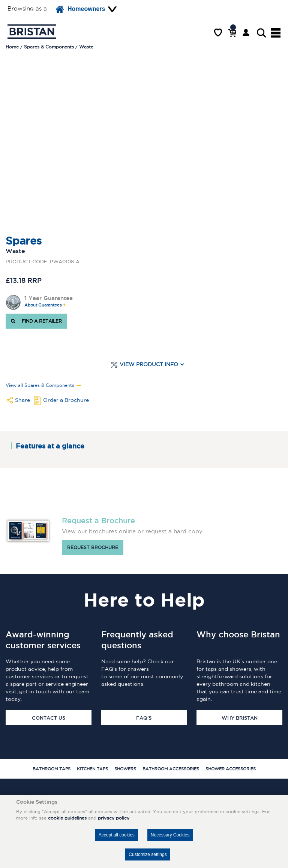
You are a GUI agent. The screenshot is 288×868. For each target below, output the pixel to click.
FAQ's (144, 718)
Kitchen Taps (92, 769)
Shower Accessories (231, 769)
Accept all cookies (117, 835)
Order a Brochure (66, 400)
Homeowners (81, 9)
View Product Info (149, 365)
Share (22, 400)
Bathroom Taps (52, 769)
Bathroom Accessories (171, 769)
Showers (125, 769)
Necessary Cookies (170, 835)
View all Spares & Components (40, 385)
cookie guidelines (67, 818)
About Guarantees (43, 305)
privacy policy (114, 818)
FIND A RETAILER (36, 321)
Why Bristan (240, 718)
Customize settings (148, 854)
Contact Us (49, 718)
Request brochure (93, 547)
